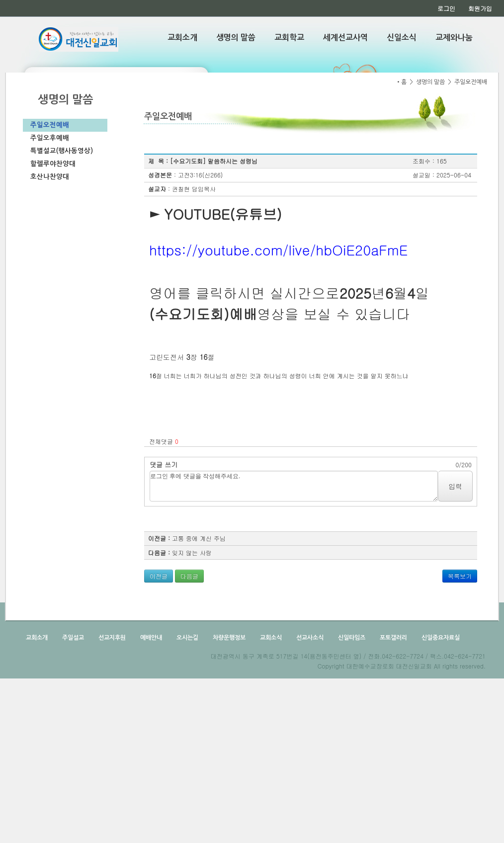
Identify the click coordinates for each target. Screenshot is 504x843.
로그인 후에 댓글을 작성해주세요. (294, 486)
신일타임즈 (351, 638)
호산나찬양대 (50, 177)
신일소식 (402, 38)
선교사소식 (309, 638)
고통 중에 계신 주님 (199, 538)
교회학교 (289, 38)
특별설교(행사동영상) (62, 151)
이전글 (159, 576)
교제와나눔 (454, 38)
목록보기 (460, 576)
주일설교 (72, 638)
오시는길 (187, 638)
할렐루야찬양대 (53, 164)
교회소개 (182, 38)
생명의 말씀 (236, 38)
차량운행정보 (228, 638)
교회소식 (270, 638)
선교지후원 (111, 638)
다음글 (189, 576)
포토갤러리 (393, 638)
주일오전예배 (50, 125)
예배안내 (150, 638)
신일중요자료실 (440, 638)
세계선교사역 (345, 38)
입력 (455, 486)
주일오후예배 (50, 138)
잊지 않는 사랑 (192, 552)
